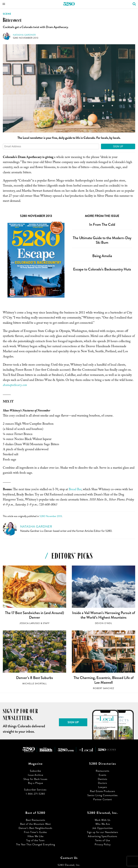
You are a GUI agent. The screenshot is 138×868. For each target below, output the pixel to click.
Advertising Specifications (103, 836)
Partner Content (103, 799)
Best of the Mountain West (35, 824)
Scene (7, 14)
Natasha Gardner (24, 35)
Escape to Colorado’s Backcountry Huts (102, 269)
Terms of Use (103, 840)
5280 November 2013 (26, 38)
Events (103, 775)
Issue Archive (36, 775)
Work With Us (103, 820)
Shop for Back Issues (35, 779)
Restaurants (103, 771)
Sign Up (118, 146)
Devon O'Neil (104, 623)
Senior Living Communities (103, 795)
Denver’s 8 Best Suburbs (34, 678)
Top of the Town (35, 840)
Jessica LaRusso (30, 623)
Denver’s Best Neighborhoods (35, 828)
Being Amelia (102, 256)
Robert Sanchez (103, 688)
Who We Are (103, 824)
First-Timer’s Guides (35, 832)
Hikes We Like (36, 836)
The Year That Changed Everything (36, 844)
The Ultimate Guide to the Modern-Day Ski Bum (102, 240)
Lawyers (103, 787)
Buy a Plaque (36, 783)
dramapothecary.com (15, 385)
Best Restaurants (36, 820)
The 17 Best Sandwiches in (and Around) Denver (34, 615)
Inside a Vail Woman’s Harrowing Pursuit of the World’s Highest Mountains (104, 615)
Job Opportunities (103, 828)
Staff (46, 623)
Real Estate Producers (103, 791)
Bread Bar (75, 490)
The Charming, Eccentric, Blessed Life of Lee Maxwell (104, 680)
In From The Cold (102, 224)
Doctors (103, 783)
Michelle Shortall (35, 684)
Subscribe (35, 771)
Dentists (103, 779)
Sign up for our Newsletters (103, 832)
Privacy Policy (103, 844)
